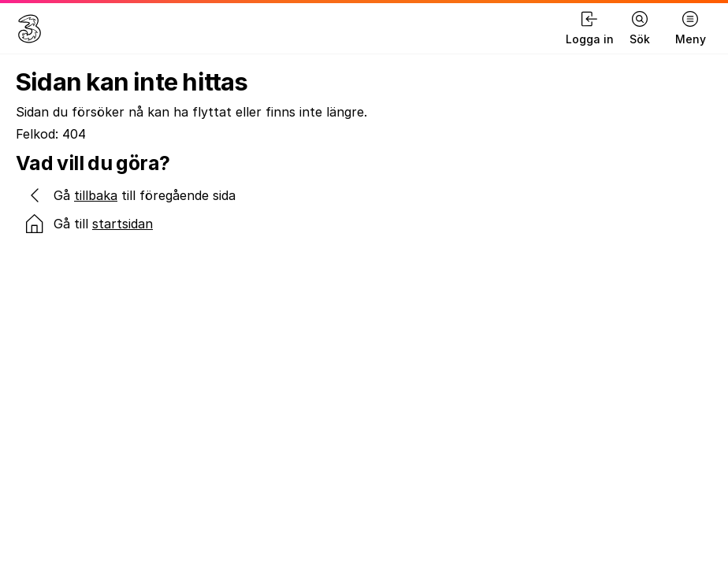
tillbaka (96, 195)
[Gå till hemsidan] (30, 29)
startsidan (123, 224)
